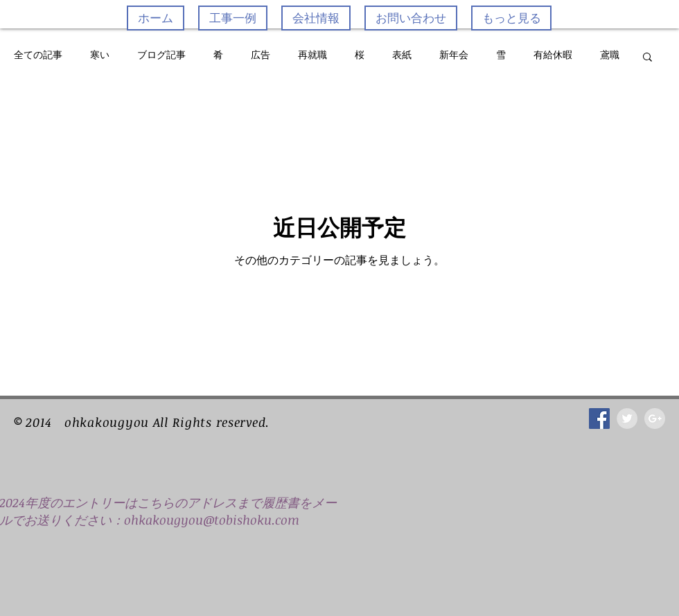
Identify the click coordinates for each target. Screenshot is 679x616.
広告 (261, 55)
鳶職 (610, 55)
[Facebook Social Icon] (599, 419)
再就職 (312, 55)
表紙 (402, 55)
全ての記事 (38, 55)
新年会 (454, 55)
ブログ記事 (161, 55)
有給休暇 (553, 55)
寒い (100, 55)
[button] (647, 58)
